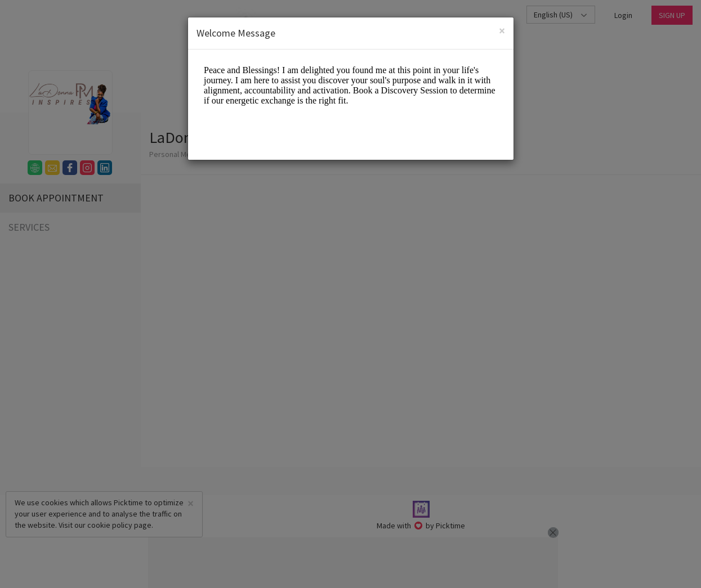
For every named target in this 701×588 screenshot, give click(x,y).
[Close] (502, 31)
